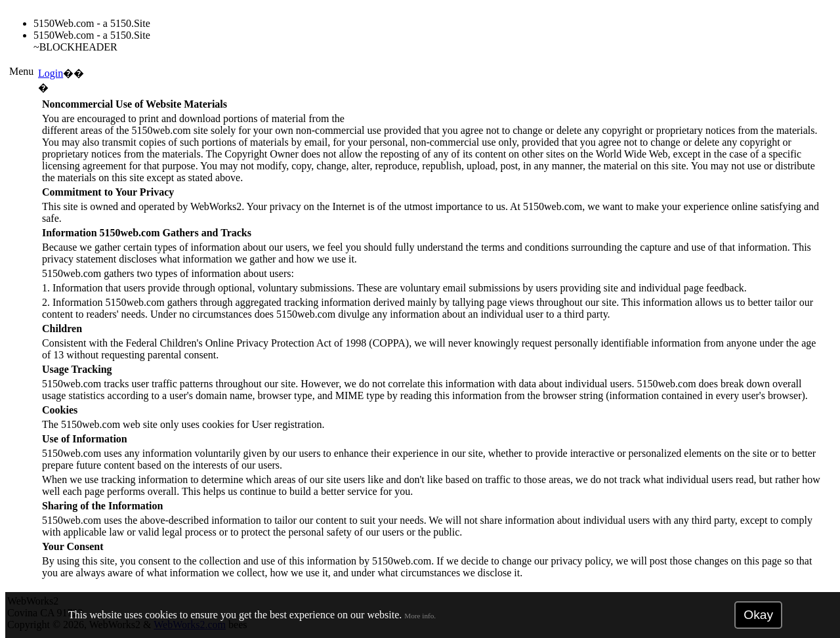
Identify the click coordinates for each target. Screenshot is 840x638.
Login (51, 73)
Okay (758, 615)
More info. (420, 616)
